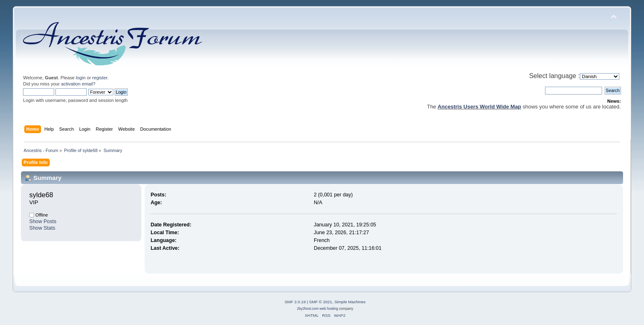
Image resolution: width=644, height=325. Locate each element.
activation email (77, 84)
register (100, 78)
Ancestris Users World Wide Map (479, 107)
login (81, 78)
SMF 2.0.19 (295, 302)
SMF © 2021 (321, 302)
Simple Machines (350, 302)
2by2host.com (308, 309)
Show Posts (43, 221)
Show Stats (42, 228)
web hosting (329, 309)
